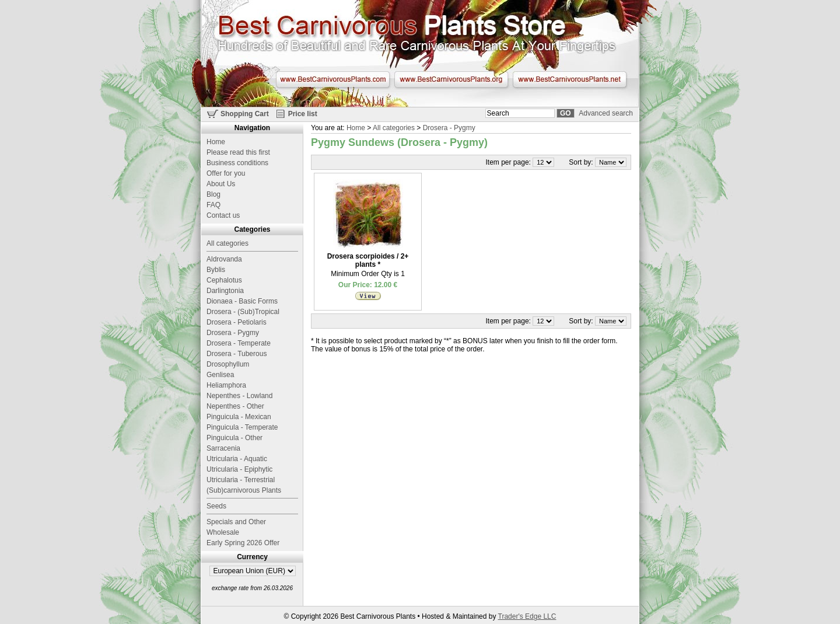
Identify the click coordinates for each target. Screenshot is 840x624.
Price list (303, 114)
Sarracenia (223, 448)
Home (356, 128)
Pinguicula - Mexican (239, 417)
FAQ (213, 205)
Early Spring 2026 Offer (243, 543)
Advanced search (606, 113)
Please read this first (238, 152)
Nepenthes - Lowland (239, 396)
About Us (221, 184)
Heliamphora (226, 385)
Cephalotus (224, 280)
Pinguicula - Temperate (242, 427)
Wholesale (223, 532)
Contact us (223, 215)
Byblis (216, 270)
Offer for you (226, 173)
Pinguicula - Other (235, 438)
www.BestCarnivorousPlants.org (451, 79)
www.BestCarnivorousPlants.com (333, 79)
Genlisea (220, 375)
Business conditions (237, 163)
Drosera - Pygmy (449, 128)
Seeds (216, 506)
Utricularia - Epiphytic (239, 469)
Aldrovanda (224, 259)
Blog (213, 194)
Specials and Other (236, 522)
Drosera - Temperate (239, 343)
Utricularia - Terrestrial (241, 480)
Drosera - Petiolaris (237, 322)
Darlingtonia (225, 291)
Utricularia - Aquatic (237, 459)
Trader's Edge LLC (527, 616)
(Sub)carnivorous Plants (244, 490)
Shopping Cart (245, 114)
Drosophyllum (228, 364)
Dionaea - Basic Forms (242, 301)
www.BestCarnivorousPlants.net (570, 79)
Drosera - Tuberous (237, 354)
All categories (394, 128)
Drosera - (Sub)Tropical (243, 312)
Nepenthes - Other (235, 406)
